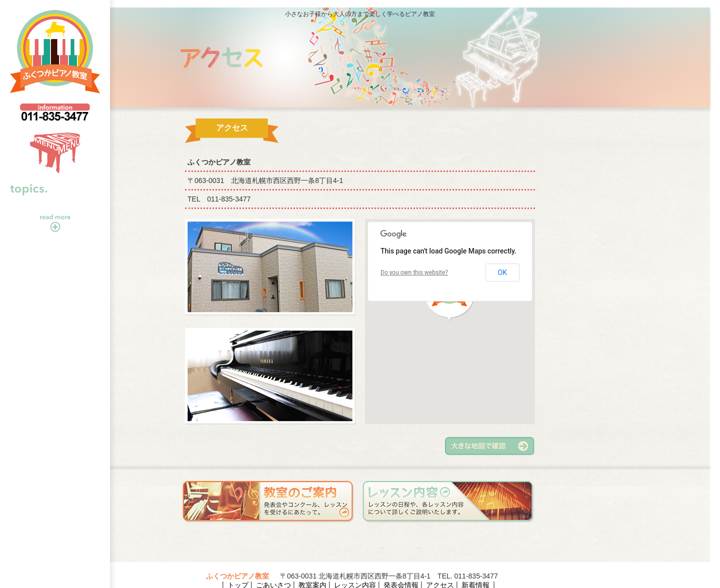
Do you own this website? (414, 272)
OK (502, 272)
